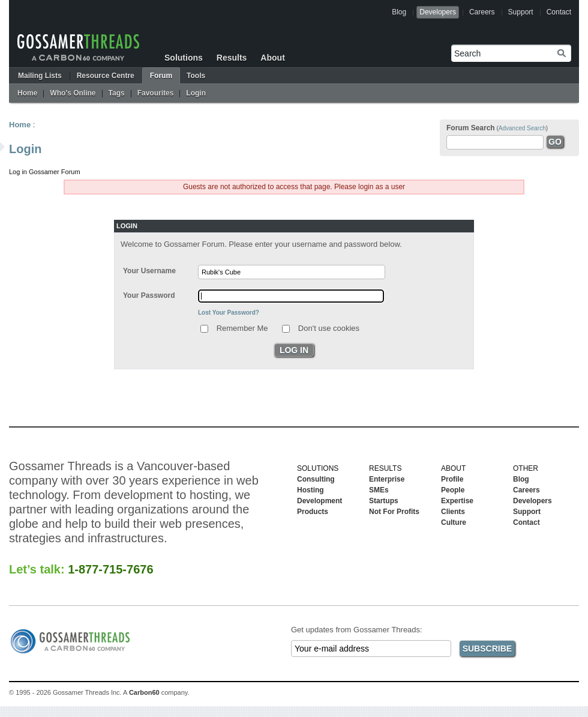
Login (196, 93)
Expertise (457, 501)
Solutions (184, 58)
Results (232, 58)
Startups (384, 501)
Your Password (149, 295)
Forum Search (471, 128)
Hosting (310, 490)
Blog (399, 12)
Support (521, 12)
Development (319, 501)
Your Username (149, 271)
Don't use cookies (329, 328)
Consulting (316, 479)
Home (27, 93)
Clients (453, 512)
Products (313, 512)
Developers (438, 12)
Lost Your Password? (229, 313)
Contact (559, 12)
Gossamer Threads (78, 47)
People (453, 490)
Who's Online (73, 93)
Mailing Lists (40, 76)
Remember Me (242, 328)
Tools (196, 76)
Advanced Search (522, 128)
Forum (161, 76)
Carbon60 (144, 692)
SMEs (379, 490)
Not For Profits (394, 512)
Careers (482, 12)
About (272, 58)
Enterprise (387, 479)
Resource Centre (106, 76)
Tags (117, 93)
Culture (454, 522)
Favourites (156, 93)
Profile (452, 479)
